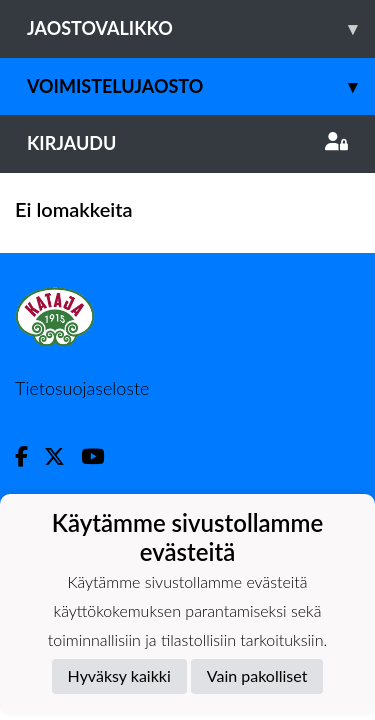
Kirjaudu (187, 143)
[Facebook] (29, 456)
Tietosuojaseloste (82, 388)
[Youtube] (100, 456)
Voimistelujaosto (201, 86)
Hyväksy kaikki (119, 675)
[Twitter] (62, 456)
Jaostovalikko (201, 28)
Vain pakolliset (257, 675)
